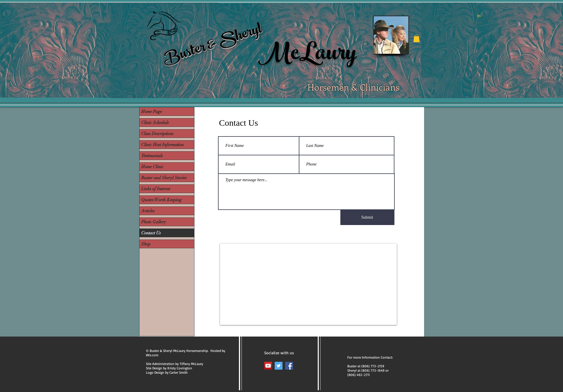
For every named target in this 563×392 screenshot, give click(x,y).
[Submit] (367, 217)
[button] (417, 38)
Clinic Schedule (155, 123)
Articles (148, 211)
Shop (146, 244)
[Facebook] (289, 366)
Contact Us (151, 233)
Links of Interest (156, 189)
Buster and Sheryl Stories (164, 178)
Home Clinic (152, 167)
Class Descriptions (157, 134)
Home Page (152, 112)
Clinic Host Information (162, 145)
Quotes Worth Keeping (161, 200)
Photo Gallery (154, 222)
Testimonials (152, 156)
